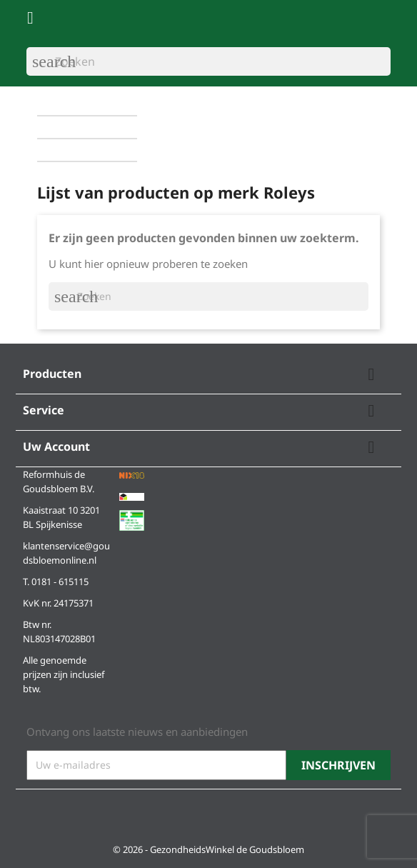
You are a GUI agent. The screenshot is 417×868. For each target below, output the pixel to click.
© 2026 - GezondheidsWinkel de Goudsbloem (208, 849)
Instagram (76, 812)
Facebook (42, 812)
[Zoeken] (208, 61)
